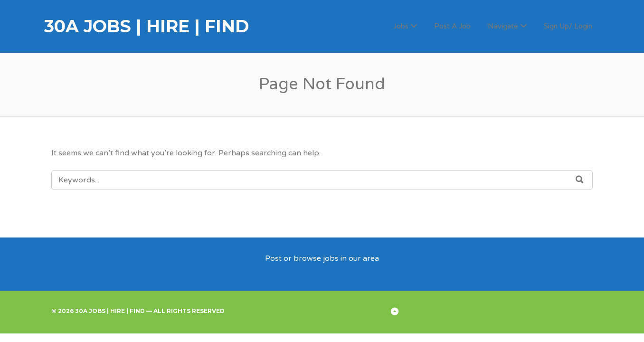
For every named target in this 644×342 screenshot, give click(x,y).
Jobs (401, 26)
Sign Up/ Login (568, 26)
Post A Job (452, 26)
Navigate (503, 26)
